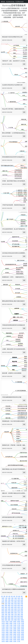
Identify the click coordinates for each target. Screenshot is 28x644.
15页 (19, 598)
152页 (15, 636)
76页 (12, 614)
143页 (3, 634)
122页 (15, 627)
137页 (3, 632)
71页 (19, 613)
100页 (22, 620)
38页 (3, 605)
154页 (22, 636)
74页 (6, 614)
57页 (19, 609)
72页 (22, 613)
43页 (19, 605)
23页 (22, 600)
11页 (6, 598)
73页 (3, 614)
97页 (12, 620)
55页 (12, 609)
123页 (18, 627)
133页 (11, 631)
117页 (18, 625)
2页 (4, 596)
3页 (7, 596)
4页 (9, 596)
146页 (15, 634)
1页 (2, 596)
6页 (14, 596)
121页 (11, 627)
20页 (12, 600)
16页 (22, 598)
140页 (15, 632)
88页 (6, 618)
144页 (7, 634)
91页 (15, 618)
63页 (15, 611)
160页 (22, 638)
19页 (9, 600)
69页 (12, 613)
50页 (19, 607)
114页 (7, 625)
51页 (22, 607)
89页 (9, 618)
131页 (3, 631)
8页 (19, 596)
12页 (9, 598)
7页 (17, 596)
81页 (6, 616)
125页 (3, 629)
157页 (11, 638)
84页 (15, 616)
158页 (15, 638)
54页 (9, 609)
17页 (3, 600)
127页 (11, 629)
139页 (11, 632)
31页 (3, 604)
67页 (6, 613)
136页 (22, 631)
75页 (9, 614)
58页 (22, 609)
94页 (3, 620)
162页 (7, 640)
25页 (6, 602)
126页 (7, 629)
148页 (22, 634)
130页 (22, 629)
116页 (15, 625)
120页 (7, 627)
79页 (22, 614)
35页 (15, 604)
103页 (11, 622)
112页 (22, 623)
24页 (3, 602)
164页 (15, 640)
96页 (9, 620)
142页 (22, 632)
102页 (7, 622)
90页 (12, 618)
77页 (15, 614)
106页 (22, 622)
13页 (12, 598)
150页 (7, 636)
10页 (3, 598)
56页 (15, 609)
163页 (11, 640)
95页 (6, 620)
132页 (7, 631)
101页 (3, 622)
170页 (15, 641)
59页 (3, 611)
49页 (15, 607)
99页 (19, 620)
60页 (6, 611)
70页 (15, 613)
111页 (18, 623)
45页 (3, 607)
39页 (6, 605)
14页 (15, 598)
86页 (22, 616)
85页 (19, 616)
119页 (3, 627)
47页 (9, 607)
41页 (12, 605)
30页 (22, 602)
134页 (15, 631)
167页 (3, 641)
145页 (11, 634)
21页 (15, 600)
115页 (11, 625)
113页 (3, 625)
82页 (9, 616)
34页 (12, 604)
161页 (3, 640)
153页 (18, 636)
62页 (12, 611)
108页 (7, 623)
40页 (9, 605)
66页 (3, 613)
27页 (12, 602)
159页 (18, 638)
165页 (18, 640)
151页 (11, 636)
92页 (19, 618)
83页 (12, 616)
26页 (9, 602)
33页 (9, 604)
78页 (19, 614)
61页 (9, 611)
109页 (11, 623)
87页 (3, 618)
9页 (22, 596)
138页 (7, 632)
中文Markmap (10, 1)
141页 (18, 632)
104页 (15, 622)
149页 (3, 636)
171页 (18, 641)
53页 (6, 609)
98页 (15, 620)
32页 (6, 604)
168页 (7, 641)
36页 (19, 604)
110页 (15, 623)
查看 (24, 40)
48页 (12, 607)
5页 (12, 596)
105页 (18, 622)
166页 (22, 640)
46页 (6, 607)
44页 (22, 605)
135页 (18, 631)
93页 (22, 618)
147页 (18, 634)
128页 (15, 629)
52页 (3, 609)
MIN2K (3, 1)
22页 (19, 600)
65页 (22, 611)
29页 (19, 602)
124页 (22, 627)
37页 (22, 604)
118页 (22, 625)
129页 (18, 629)
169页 (11, 641)
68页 (9, 613)
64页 (19, 611)
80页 (3, 616)
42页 (15, 605)
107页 (3, 623)
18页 (6, 600)
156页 (7, 638)
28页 (15, 602)
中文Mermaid (19, 1)
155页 (3, 638)
